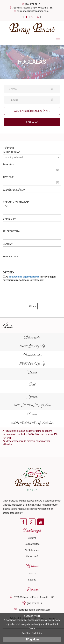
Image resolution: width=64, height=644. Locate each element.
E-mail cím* (9, 219)
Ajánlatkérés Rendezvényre (32, 111)
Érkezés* (8, 165)
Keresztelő (32, 556)
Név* (6, 206)
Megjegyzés (10, 256)
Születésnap (32, 550)
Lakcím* (8, 244)
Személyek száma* (14, 190)
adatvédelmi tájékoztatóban (24, 277)
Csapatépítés (32, 544)
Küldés (32, 306)
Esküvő (32, 538)
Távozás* (8, 177)
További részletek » (32, 633)
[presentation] (32, 293)
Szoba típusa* (11, 152)
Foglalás (32, 122)
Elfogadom (32, 639)
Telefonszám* (12, 231)
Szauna (32, 580)
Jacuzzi (32, 574)
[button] (32, 157)
